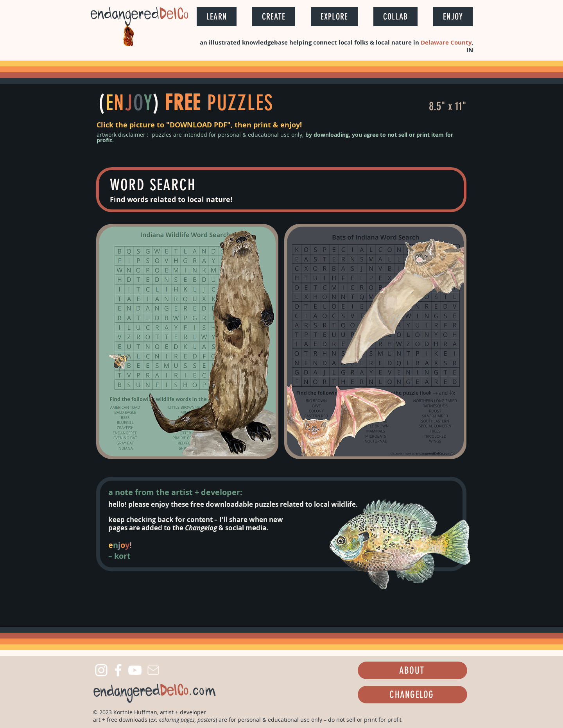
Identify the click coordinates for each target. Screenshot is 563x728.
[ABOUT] (412, 670)
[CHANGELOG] (412, 695)
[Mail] (153, 670)
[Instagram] (101, 670)
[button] (217, 17)
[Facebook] (118, 670)
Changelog (201, 528)
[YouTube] (135, 670)
